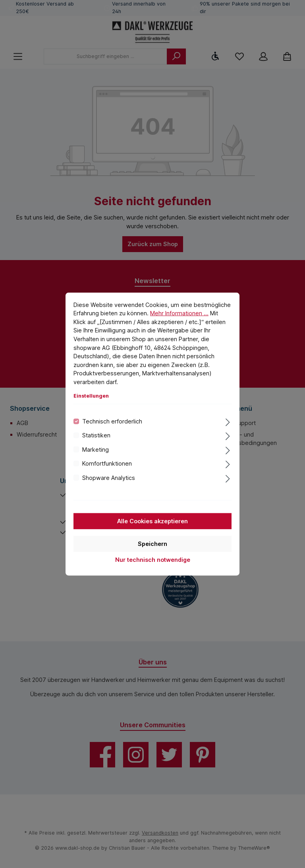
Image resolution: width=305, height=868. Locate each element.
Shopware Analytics (109, 477)
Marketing (96, 449)
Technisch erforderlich (112, 421)
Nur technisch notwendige (153, 560)
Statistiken (96, 435)
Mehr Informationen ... (179, 313)
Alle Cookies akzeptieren (152, 521)
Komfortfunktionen (107, 463)
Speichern (152, 544)
